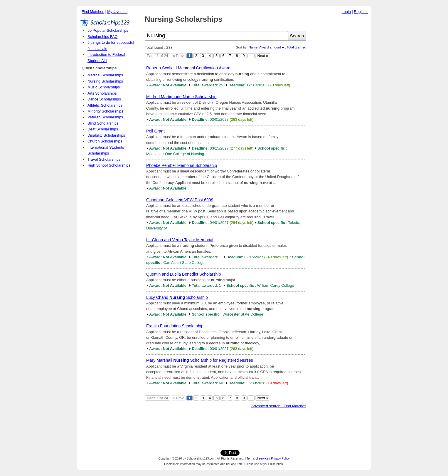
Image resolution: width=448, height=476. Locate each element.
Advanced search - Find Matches (279, 406)
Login (346, 12)
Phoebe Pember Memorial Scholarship (182, 165)
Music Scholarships (104, 87)
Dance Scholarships (104, 99)
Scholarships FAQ (102, 37)
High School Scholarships (109, 165)
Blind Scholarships (103, 123)
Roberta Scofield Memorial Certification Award (188, 68)
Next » (263, 56)
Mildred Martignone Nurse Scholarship (181, 97)
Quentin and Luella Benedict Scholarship (183, 274)
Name (253, 47)
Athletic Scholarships (105, 105)
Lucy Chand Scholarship (177, 297)
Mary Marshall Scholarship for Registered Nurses (200, 360)
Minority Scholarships (105, 111)
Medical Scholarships (105, 75)
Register (361, 12)
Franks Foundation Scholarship (175, 326)
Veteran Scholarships (105, 117)
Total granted (296, 47)
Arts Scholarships (102, 93)
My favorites (117, 12)
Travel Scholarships (104, 159)
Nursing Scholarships (105, 81)
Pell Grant (155, 131)
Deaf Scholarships (103, 129)
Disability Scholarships (106, 135)
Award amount (270, 47)
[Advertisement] (340, 105)
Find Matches (93, 12)
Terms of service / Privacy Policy (268, 459)
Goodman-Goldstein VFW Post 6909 (180, 200)
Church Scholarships (105, 141)
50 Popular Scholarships (108, 30)
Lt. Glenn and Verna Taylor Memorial (180, 240)
